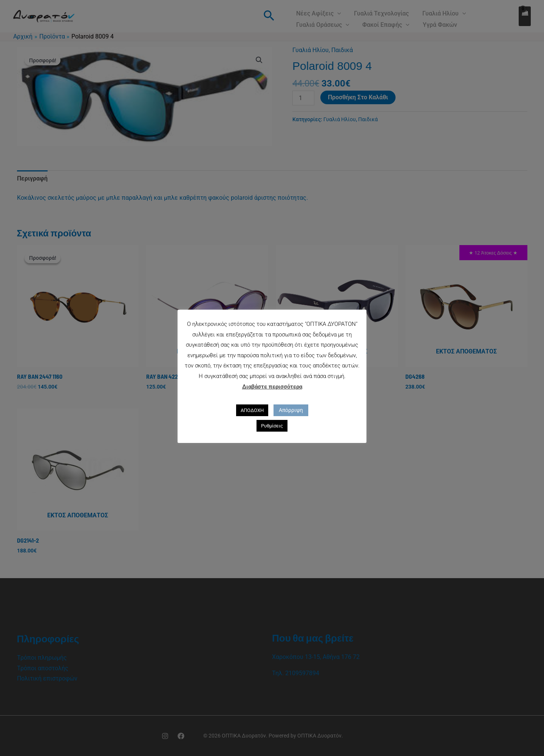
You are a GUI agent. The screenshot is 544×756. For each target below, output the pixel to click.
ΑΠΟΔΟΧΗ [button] (252, 410)
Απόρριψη (291, 410)
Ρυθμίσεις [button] (272, 426)
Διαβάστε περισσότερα (272, 387)
